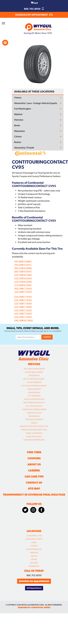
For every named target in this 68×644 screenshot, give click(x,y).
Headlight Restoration (34, 399)
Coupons (34, 458)
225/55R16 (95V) (23, 278)
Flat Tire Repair (34, 396)
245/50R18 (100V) (24, 321)
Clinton (18, 137)
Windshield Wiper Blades (34, 440)
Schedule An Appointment (34, 581)
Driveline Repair (34, 389)
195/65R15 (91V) (23, 265)
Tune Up (34, 423)
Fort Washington (23, 109)
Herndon (19, 120)
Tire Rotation (34, 416)
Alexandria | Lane (34, 536)
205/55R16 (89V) (23, 268)
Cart (34, 3)
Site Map (34, 489)
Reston (18, 142)
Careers (34, 470)
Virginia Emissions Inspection (34, 430)
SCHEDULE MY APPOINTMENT (34, 15)
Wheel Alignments (34, 433)
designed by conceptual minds (34, 607)
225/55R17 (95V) (23, 317)
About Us (34, 464)
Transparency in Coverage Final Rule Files (34, 495)
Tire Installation (34, 413)
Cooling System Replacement (34, 386)
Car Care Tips (34, 477)
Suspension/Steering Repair (34, 409)
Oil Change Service (34, 406)
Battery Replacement (34, 372)
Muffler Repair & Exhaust (34, 403)
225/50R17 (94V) (23, 307)
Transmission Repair (34, 420)
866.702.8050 (34, 9)
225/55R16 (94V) (23, 275)
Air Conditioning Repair (34, 369)
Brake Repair (34, 376)
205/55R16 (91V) (23, 272)
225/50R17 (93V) (23, 292)
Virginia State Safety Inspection (34, 426)
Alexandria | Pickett (24, 148)
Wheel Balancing (34, 437)
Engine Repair (34, 393)
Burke (17, 125)
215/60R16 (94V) (23, 285)
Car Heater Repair (34, 382)
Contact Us (34, 483)
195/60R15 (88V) (23, 262)
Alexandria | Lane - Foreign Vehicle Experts (36, 103)
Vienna (18, 98)
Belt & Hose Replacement (34, 379)
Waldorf (18, 114)
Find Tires (34, 452)
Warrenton (20, 131)
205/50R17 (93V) (23, 289)
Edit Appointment (34, 588)
